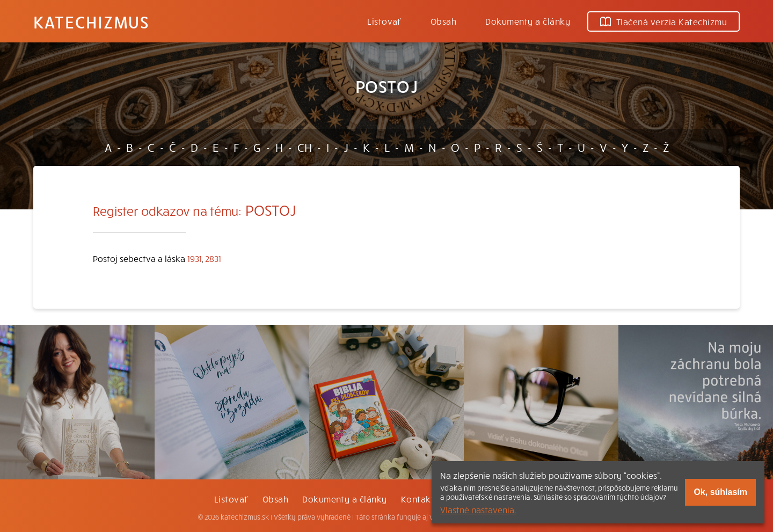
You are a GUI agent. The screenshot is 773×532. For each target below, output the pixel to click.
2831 (213, 258)
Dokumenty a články (528, 21)
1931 (195, 258)
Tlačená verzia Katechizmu (663, 21)
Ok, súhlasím (720, 492)
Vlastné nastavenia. (478, 509)
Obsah (443, 21)
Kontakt (418, 499)
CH (305, 147)
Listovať (384, 21)
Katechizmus (91, 21)
